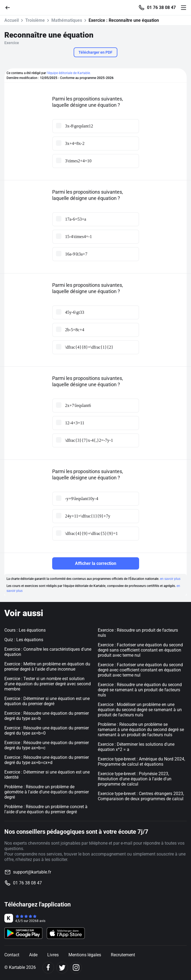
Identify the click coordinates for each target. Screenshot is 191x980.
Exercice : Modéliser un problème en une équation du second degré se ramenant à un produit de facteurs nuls (140, 710)
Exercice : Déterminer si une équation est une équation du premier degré (47, 701)
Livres (53, 955)
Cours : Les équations (25, 630)
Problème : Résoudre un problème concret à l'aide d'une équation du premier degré (46, 809)
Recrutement (123, 955)
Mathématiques (67, 20)
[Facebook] (48, 968)
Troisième (35, 20)
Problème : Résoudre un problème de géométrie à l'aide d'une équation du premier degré (47, 792)
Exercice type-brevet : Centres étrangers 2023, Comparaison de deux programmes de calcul (141, 796)
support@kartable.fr (32, 872)
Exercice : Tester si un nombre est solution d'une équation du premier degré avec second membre (48, 684)
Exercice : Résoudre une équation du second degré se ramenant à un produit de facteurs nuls (140, 690)
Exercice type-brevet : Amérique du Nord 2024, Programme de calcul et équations (141, 762)
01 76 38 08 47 (161, 8)
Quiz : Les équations (24, 640)
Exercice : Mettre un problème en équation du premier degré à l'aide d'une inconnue (47, 666)
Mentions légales (85, 955)
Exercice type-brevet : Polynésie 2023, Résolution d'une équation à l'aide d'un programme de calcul (135, 779)
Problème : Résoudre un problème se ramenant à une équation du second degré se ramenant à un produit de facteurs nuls (141, 730)
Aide (33, 955)
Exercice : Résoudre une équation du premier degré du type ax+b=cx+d (47, 760)
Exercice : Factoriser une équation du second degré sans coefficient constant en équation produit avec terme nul (140, 650)
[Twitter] (62, 968)
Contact (12, 955)
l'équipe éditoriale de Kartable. (69, 73)
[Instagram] (76, 968)
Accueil (12, 20)
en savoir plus (170, 579)
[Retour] (10, 7)
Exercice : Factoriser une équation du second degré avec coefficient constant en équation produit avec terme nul (140, 670)
